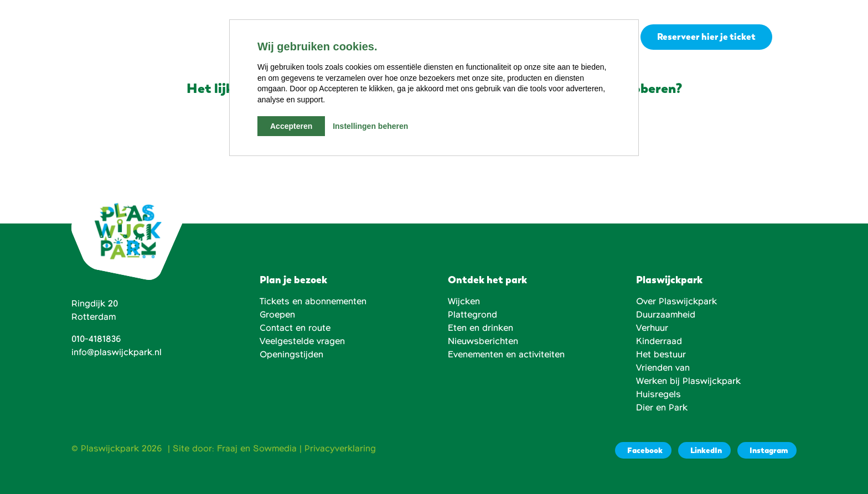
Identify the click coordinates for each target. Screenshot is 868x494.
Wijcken (464, 301)
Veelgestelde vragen (302, 341)
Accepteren (291, 126)
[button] (790, 37)
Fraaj (227, 449)
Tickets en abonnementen (313, 301)
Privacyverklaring (340, 449)
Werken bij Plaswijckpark (688, 381)
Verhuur (652, 328)
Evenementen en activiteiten (506, 355)
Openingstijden (291, 355)
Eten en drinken (480, 328)
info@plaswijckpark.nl (117, 352)
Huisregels (658, 394)
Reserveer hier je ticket (706, 37)
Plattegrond (472, 315)
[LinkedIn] (704, 450)
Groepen (277, 315)
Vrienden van (663, 368)
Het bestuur (661, 355)
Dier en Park (662, 408)
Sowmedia (275, 449)
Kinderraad (659, 341)
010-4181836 (96, 339)
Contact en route (295, 328)
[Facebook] (643, 450)
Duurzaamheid (666, 315)
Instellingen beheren (370, 126)
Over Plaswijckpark (676, 301)
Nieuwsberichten (483, 341)
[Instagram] (767, 450)
